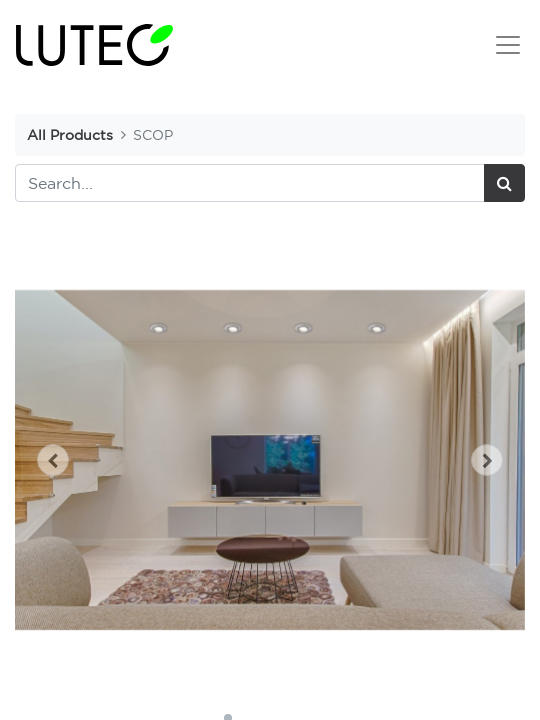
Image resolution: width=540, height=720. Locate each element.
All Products (70, 134)
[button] (53, 460)
